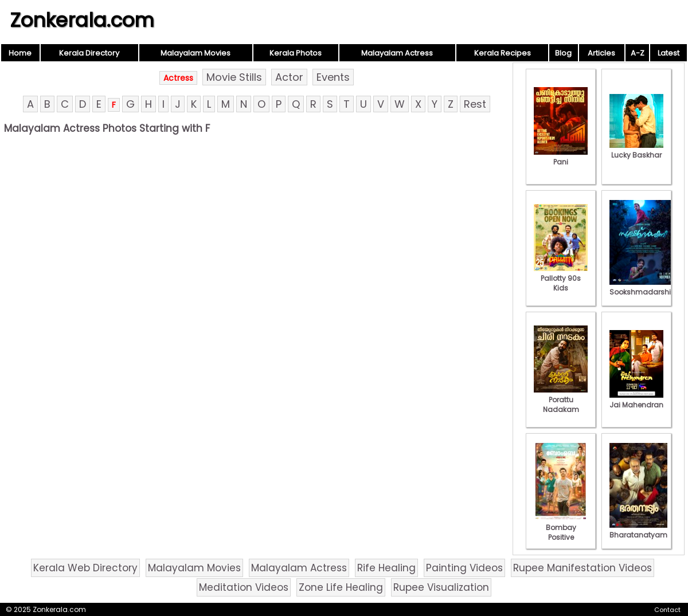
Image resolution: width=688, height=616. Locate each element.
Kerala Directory (89, 53)
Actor (289, 77)
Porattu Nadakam (561, 400)
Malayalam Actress (397, 53)
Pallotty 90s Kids (561, 278)
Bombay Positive (561, 527)
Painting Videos (464, 568)
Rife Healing (386, 568)
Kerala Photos (296, 53)
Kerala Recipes (503, 53)
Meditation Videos (244, 587)
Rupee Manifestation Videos (583, 568)
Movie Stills (234, 77)
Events (333, 77)
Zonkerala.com (82, 20)
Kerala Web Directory (85, 568)
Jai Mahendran (636, 400)
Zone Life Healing (341, 587)
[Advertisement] (256, 222)
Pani (561, 157)
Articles (601, 53)
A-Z (638, 53)
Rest (475, 104)
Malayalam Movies (196, 53)
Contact (667, 610)
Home (20, 53)
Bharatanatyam (638, 530)
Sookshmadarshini (643, 287)
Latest (669, 53)
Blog (563, 53)
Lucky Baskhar (636, 150)
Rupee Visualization (441, 587)
